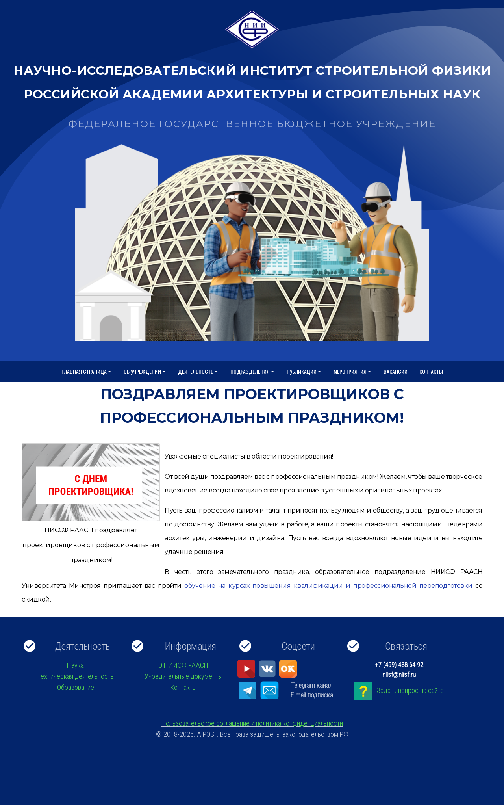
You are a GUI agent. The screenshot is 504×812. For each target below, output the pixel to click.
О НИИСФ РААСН (183, 665)
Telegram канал (312, 685)
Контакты (431, 371)
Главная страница (87, 372)
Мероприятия (353, 372)
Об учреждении (145, 372)
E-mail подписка (312, 695)
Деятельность (198, 372)
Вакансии (396, 371)
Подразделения (253, 372)
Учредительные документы (183, 676)
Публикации (304, 372)
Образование (76, 687)
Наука (75, 665)
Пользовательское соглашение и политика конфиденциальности (252, 723)
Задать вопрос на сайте (410, 690)
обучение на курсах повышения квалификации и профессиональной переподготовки (327, 586)
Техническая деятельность (76, 676)
